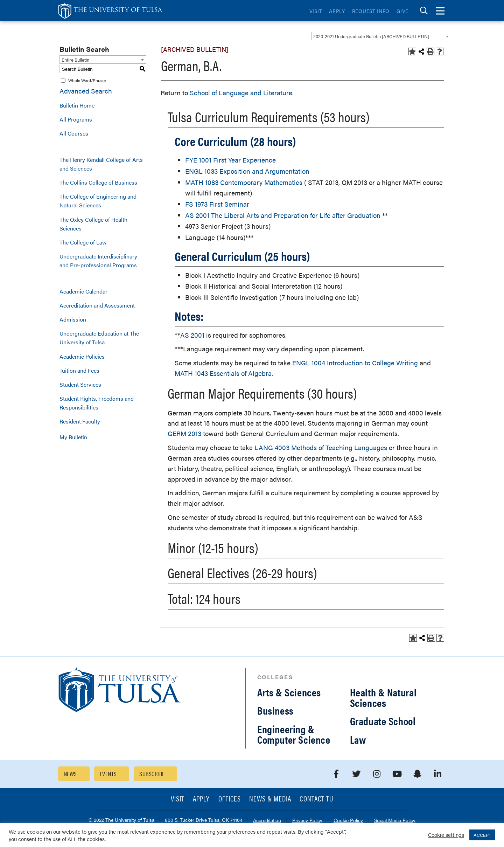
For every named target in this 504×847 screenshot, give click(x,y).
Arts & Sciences (289, 692)
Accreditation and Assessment (97, 305)
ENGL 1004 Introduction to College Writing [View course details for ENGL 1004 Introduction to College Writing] (355, 363)
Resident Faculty (80, 421)
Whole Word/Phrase (87, 80)
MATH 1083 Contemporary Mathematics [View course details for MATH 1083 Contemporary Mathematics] (244, 182)
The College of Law (83, 242)
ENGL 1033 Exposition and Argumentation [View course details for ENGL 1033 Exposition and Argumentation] (247, 171)
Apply (337, 11)
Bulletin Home (77, 105)
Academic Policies (82, 356)
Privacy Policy (307, 821)
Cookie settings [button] (446, 835)
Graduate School (383, 721)
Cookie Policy (348, 821)
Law (358, 739)
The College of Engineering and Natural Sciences (98, 201)
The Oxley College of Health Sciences (93, 224)
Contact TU (316, 799)
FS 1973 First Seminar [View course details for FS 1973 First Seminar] (217, 204)
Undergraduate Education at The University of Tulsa (99, 338)
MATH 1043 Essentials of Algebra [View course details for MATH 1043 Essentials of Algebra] (223, 373)
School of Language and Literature (241, 93)
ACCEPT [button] (482, 835)
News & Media (270, 799)
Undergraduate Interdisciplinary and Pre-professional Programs (98, 261)
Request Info (371, 11)
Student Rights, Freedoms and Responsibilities (97, 403)
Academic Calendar (83, 291)
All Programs (76, 119)
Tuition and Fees (79, 370)
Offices (230, 799)
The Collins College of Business (98, 182)
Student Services (80, 384)
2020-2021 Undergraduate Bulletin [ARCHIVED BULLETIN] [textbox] (371, 36)
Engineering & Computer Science (294, 734)
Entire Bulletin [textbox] (75, 60)
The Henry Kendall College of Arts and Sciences (101, 164)
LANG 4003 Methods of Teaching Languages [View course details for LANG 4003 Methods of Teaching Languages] (321, 447)
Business (275, 710)
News (70, 774)
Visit (316, 11)
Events (108, 774)
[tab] (424, 11)
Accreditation (267, 821)
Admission (73, 319)
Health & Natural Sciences (383, 697)
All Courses (74, 133)
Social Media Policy (395, 821)
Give (402, 11)
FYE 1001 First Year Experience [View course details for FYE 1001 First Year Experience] (230, 160)
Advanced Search (86, 91)
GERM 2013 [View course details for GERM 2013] (184, 433)
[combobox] (381, 36)
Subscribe (152, 774)
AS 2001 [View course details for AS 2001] (192, 335)
